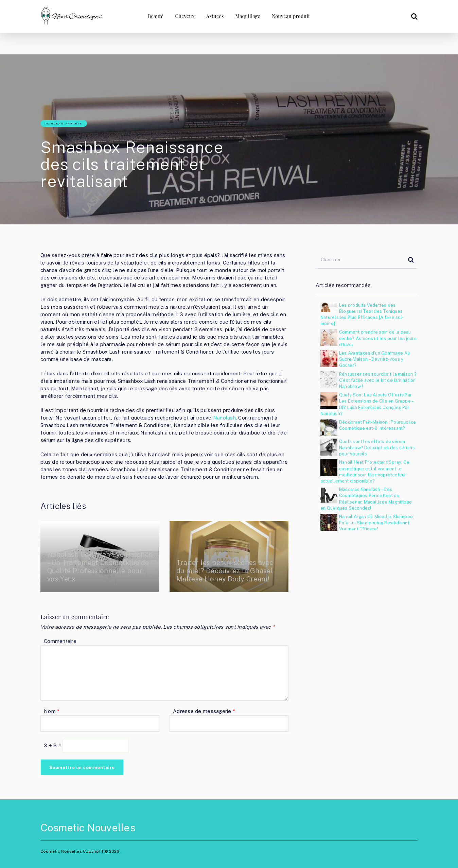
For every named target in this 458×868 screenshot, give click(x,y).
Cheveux (185, 16)
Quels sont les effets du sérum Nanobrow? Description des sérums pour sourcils (377, 448)
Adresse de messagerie (204, 711)
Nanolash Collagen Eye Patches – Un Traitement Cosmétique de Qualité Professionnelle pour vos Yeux (100, 567)
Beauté (156, 16)
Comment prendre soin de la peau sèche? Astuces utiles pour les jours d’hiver (378, 338)
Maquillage (248, 16)
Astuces (215, 16)
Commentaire (60, 641)
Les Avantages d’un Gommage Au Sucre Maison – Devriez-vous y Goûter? (374, 359)
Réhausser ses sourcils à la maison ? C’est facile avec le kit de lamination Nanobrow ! (378, 380)
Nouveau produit (291, 16)
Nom (52, 711)
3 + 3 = (53, 745)
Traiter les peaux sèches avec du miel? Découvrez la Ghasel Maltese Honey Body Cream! (225, 571)
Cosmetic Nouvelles (88, 828)
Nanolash (224, 418)
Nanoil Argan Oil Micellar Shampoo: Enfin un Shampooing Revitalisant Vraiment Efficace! (376, 523)
